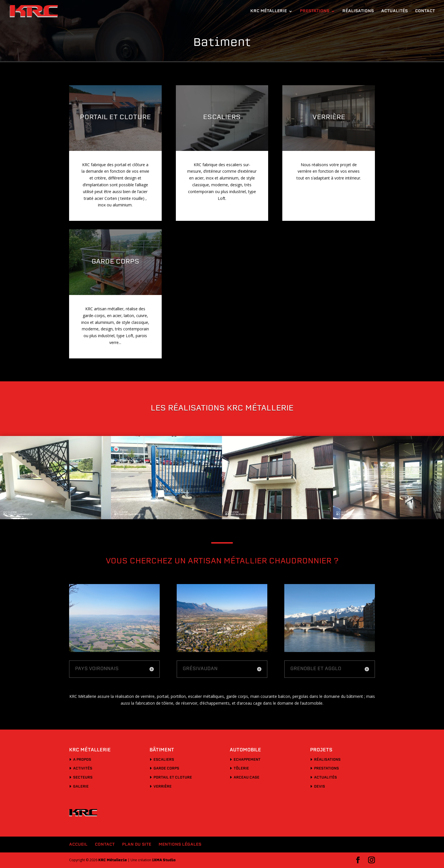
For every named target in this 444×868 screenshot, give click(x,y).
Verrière (163, 787)
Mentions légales (180, 845)
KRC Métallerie (269, 11)
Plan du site (137, 845)
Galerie (81, 787)
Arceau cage (246, 778)
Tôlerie (241, 769)
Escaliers (164, 760)
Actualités (394, 11)
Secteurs (83, 778)
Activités (83, 769)
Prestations (315, 11)
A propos (82, 760)
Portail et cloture (173, 778)
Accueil (78, 845)
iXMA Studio (164, 860)
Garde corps (166, 769)
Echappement (247, 760)
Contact (425, 11)
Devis (320, 787)
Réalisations (358, 11)
